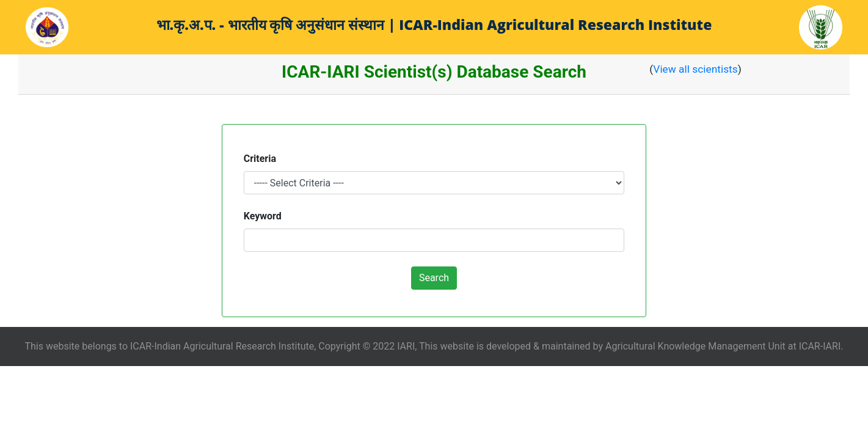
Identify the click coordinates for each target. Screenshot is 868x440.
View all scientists (695, 69)
